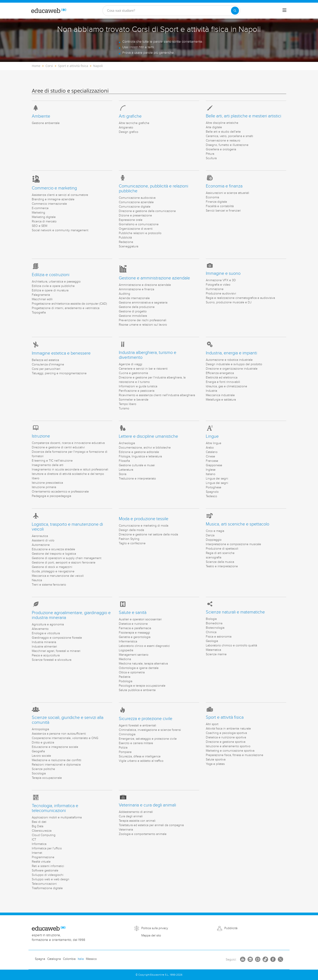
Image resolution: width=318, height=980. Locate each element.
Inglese (211, 470)
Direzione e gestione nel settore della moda (148, 535)
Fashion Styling (129, 539)
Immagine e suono (223, 273)
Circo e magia (215, 531)
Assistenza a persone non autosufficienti (59, 734)
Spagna (40, 959)
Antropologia (40, 729)
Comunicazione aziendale (136, 202)
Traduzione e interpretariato (137, 479)
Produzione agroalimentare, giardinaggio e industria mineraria (71, 615)
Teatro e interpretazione (222, 566)
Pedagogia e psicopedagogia (51, 496)
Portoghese (214, 487)
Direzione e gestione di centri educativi (58, 447)
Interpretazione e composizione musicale (233, 544)
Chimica (211, 632)
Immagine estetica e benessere (61, 353)
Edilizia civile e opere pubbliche (53, 286)
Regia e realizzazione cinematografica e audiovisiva (240, 298)
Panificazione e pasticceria (137, 391)
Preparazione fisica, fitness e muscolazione (235, 755)
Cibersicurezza (42, 831)
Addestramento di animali (136, 812)
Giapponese (214, 465)
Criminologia (127, 734)
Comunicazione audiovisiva (137, 198)
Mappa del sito (151, 936)
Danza (210, 535)
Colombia (69, 959)
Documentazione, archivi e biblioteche (145, 448)
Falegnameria (41, 295)
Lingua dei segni (217, 479)
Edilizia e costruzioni (51, 275)
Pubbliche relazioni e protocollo (140, 233)
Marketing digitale (44, 217)
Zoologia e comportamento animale (143, 834)
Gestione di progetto (133, 311)
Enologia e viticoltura (46, 633)
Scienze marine (216, 654)
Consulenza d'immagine (48, 365)
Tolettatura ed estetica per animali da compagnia (151, 825)
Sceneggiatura (129, 246)
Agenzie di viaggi (131, 364)
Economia (212, 197)
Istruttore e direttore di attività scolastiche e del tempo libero (68, 476)
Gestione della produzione (137, 307)
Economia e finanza (224, 186)
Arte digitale (214, 127)
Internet (37, 853)
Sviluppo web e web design (51, 879)
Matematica (213, 650)
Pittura (210, 154)
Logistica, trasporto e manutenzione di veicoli (67, 527)
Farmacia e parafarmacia (135, 628)
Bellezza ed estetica (45, 360)
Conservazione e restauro (223, 141)
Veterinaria (126, 830)
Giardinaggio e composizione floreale (57, 638)
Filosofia (124, 461)
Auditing (124, 294)
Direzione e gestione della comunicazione (147, 211)
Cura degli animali (131, 816)
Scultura (211, 158)
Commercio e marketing (54, 188)
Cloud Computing (44, 835)
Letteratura (126, 470)
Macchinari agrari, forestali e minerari (56, 651)
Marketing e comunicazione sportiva (230, 751)
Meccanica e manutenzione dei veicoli (58, 576)
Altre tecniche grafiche (134, 123)
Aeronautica (40, 536)
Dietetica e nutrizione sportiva (226, 737)
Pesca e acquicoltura (46, 655)
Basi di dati (39, 822)
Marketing (38, 213)
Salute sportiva (216, 760)
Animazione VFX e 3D (221, 280)
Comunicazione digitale (135, 207)
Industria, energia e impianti (231, 353)
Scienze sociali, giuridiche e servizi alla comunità (68, 720)
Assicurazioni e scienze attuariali (227, 193)
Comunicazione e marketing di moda (144, 526)
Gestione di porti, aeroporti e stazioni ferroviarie (64, 563)
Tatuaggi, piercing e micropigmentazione (59, 373)
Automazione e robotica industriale (229, 360)
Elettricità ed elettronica (222, 378)
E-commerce (40, 208)
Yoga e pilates (215, 764)
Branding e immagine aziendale (53, 199)
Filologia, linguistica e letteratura (140, 457)
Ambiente (41, 116)
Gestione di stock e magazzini (52, 567)
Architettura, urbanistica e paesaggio (56, 282)
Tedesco (211, 496)
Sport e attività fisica (225, 717)
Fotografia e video (218, 285)
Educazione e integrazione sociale (55, 747)
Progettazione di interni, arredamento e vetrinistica (66, 308)
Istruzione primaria (44, 487)
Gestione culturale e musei (137, 465)
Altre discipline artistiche (222, 123)
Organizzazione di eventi (136, 229)
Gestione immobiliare (133, 316)
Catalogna (54, 959)
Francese (212, 461)
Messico (91, 959)
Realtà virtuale (41, 862)
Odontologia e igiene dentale (139, 668)
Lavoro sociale (41, 756)
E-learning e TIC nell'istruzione (52, 461)
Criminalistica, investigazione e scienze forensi (150, 730)
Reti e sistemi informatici (48, 866)
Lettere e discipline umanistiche (148, 436)
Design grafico (129, 132)
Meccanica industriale (220, 395)
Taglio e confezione (132, 543)
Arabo (210, 448)
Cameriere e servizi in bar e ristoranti (143, 369)
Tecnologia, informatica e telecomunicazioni (55, 808)
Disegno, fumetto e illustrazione (227, 145)
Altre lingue (214, 443)
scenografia (214, 558)
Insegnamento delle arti (48, 465)
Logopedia (126, 650)
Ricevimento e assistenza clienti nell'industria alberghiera (157, 395)
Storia (123, 474)
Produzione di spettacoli (222, 549)
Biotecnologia (215, 628)
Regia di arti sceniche (220, 553)
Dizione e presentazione (135, 216)
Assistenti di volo (43, 541)
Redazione (126, 242)
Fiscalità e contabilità (220, 206)
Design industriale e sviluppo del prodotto (234, 364)
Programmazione (43, 857)
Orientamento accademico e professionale (60, 492)
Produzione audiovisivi (221, 294)
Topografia (39, 313)
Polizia (123, 748)
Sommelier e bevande (134, 400)
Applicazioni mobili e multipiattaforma (57, 818)
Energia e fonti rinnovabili (223, 382)
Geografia (38, 751)
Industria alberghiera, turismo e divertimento (148, 355)
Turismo (124, 409)
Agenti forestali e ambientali (137, 726)
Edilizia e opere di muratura (50, 290)
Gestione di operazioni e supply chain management (67, 558)
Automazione (41, 545)
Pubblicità (125, 238)
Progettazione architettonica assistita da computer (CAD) (69, 304)
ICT (34, 840)
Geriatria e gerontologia (135, 637)
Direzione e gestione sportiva (226, 742)
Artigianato (126, 128)
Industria (211, 391)
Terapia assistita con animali (137, 821)
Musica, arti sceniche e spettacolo (238, 524)
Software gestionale (45, 871)
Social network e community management (60, 230)
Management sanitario (134, 655)
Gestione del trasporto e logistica (54, 554)
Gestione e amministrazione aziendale (154, 278)
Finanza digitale (216, 202)
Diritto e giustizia (43, 743)
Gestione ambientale (46, 123)
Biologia (211, 619)
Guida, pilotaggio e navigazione (53, 571)
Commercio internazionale (49, 204)
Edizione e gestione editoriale (139, 452)
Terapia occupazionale (47, 778)
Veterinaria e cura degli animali (147, 805)
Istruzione (41, 436)
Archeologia (127, 443)
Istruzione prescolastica (47, 483)
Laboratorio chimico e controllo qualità (231, 646)
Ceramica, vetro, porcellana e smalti (229, 136)
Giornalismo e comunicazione (139, 224)
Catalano (212, 452)
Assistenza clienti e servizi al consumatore (60, 195)
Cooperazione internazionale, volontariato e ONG (65, 738)
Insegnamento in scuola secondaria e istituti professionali (70, 470)
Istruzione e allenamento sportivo (228, 746)
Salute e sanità (133, 613)
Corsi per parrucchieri (46, 369)
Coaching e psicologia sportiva (226, 733)
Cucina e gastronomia (133, 373)
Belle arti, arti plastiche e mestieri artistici (243, 116)
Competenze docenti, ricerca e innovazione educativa (68, 443)
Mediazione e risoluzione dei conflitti (57, 760)
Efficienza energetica (220, 373)
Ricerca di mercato (44, 222)
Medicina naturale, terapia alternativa (143, 664)
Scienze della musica (220, 562)
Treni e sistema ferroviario (49, 585)
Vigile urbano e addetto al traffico (141, 761)
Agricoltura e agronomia (48, 625)
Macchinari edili (42, 299)
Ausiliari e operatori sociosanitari (140, 619)
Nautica (37, 580)
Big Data (38, 826)
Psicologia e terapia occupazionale (142, 686)
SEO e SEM (40, 226)
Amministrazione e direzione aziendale (145, 285)
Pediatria (125, 677)
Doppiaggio (214, 540)
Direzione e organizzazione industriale (232, 369)
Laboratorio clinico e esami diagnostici (144, 646)
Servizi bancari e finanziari (223, 211)
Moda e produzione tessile (144, 519)
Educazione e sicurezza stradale (53, 549)
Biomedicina (214, 623)
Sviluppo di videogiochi (48, 875)
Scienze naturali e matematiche (235, 612)
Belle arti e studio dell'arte (223, 132)
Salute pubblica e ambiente (137, 690)
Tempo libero (128, 404)
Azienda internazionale (134, 298)
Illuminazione (215, 289)
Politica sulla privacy (155, 928)
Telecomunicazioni (44, 884)
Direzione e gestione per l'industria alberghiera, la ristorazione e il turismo (152, 380)
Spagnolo (212, 492)
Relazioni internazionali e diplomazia (56, 765)
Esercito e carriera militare (136, 743)
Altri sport (212, 724)
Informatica (39, 844)
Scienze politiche (43, 769)
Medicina (125, 659)
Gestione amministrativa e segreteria (143, 303)
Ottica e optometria (132, 672)
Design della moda (131, 530)
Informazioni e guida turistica (138, 386)
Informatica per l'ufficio (47, 848)
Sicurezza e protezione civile (146, 719)
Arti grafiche (130, 116)
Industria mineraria (44, 642)
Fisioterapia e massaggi (134, 633)
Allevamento (40, 629)
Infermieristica (128, 642)
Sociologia (39, 774)
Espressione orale (131, 220)
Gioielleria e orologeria (221, 149)
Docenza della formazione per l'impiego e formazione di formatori (70, 454)
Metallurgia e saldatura (221, 400)
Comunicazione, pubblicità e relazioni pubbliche (153, 189)
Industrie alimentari (44, 647)
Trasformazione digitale (47, 888)
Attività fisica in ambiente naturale (228, 729)
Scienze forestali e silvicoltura (52, 660)
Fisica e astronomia (219, 637)
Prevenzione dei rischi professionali (143, 320)
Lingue (212, 436)
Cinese (210, 457)
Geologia (212, 641)
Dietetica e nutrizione (133, 624)
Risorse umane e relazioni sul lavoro (143, 325)
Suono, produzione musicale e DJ (229, 302)
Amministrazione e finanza (136, 289)
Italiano (211, 474)
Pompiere (125, 752)
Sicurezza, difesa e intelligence (140, 756)
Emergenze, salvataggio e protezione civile (148, 739)
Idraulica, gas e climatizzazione (226, 386)
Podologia (126, 681)
